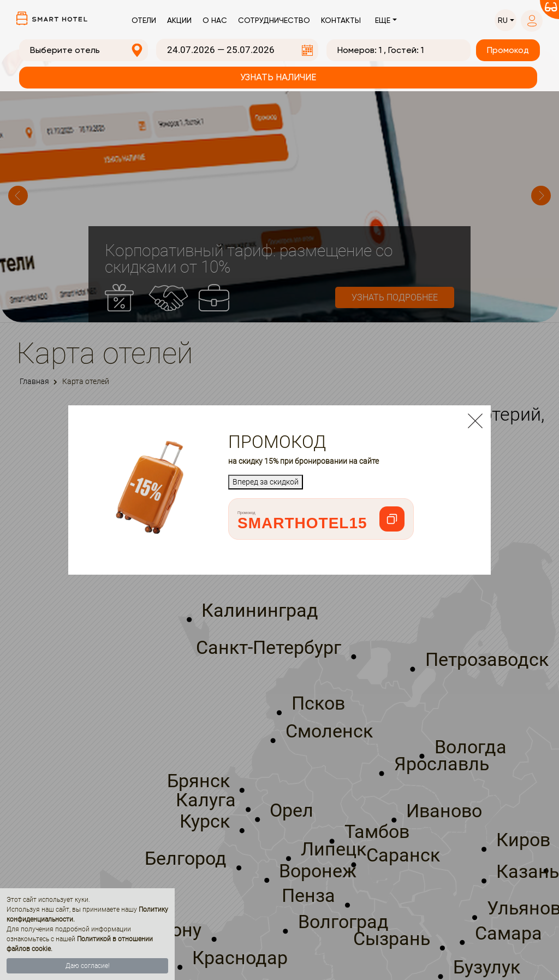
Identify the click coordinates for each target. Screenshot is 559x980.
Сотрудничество (274, 20)
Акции (179, 20)
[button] (506, 20)
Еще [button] (383, 20)
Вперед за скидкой (266, 482)
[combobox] (84, 50)
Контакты (341, 20)
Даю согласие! (88, 966)
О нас (215, 20)
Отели (144, 20)
